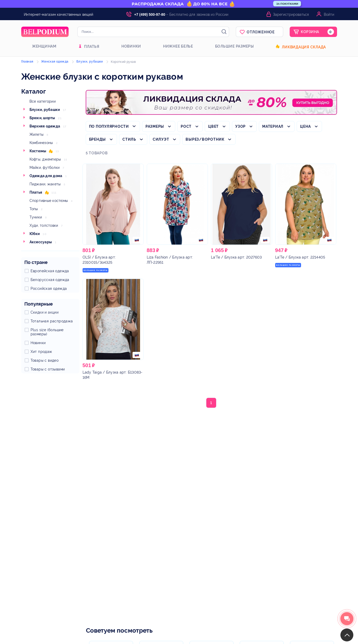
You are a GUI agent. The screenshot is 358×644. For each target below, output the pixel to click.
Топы (34, 209)
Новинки (131, 46)
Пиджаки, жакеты (45, 184)
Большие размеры (235, 46)
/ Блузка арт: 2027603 (236, 257)
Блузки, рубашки (45, 110)
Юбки (35, 234)
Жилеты (37, 134)
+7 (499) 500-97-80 (150, 14)
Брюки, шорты (42, 118)
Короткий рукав (123, 62)
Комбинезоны (41, 143)
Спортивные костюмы (49, 201)
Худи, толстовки (44, 225)
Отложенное (261, 32)
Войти (329, 14)
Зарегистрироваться (291, 14)
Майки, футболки (45, 168)
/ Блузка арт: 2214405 (300, 257)
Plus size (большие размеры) (47, 332)
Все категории (43, 101)
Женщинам (44, 46)
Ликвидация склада (304, 47)
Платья (92, 47)
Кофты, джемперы (45, 159)
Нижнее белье (178, 46)
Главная (27, 62)
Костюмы (38, 151)
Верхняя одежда (45, 126)
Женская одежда (55, 62)
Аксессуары (41, 242)
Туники (36, 217)
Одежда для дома (46, 176)
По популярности (109, 126)
